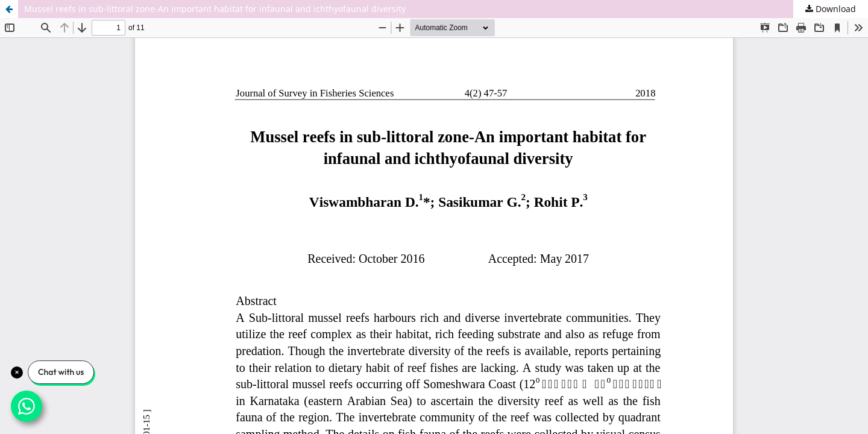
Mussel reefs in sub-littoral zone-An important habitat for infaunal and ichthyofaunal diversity (215, 9)
